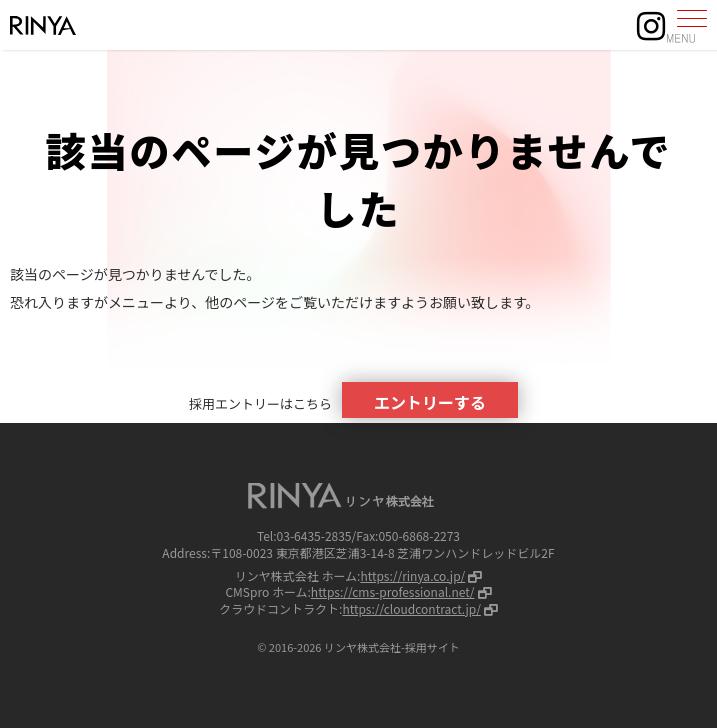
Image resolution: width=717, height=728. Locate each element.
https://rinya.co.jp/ (412, 575)
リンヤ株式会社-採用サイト (392, 647)
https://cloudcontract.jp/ (411, 608)
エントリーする (430, 402)
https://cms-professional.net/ (393, 591)
